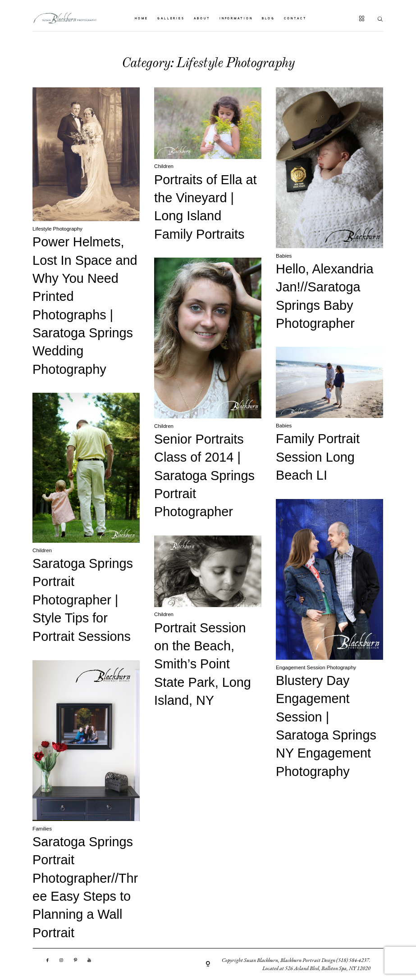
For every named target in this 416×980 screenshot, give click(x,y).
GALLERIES (171, 19)
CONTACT (295, 19)
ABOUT (202, 19)
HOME (142, 19)
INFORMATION (236, 19)
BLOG (269, 19)
